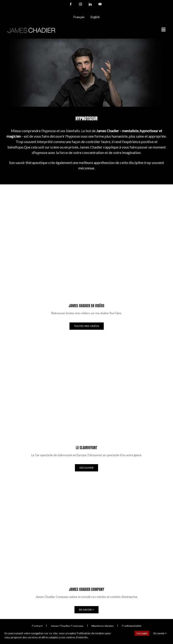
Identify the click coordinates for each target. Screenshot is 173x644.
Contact (37, 626)
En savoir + (160, 633)
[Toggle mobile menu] (164, 29)
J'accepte (142, 633)
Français (79, 17)
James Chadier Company (67, 626)
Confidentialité (131, 626)
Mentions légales (103, 626)
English (95, 17)
